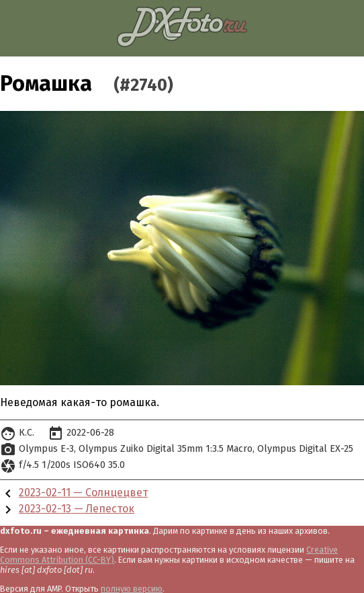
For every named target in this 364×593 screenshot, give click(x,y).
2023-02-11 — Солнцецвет (83, 492)
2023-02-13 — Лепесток (77, 509)
